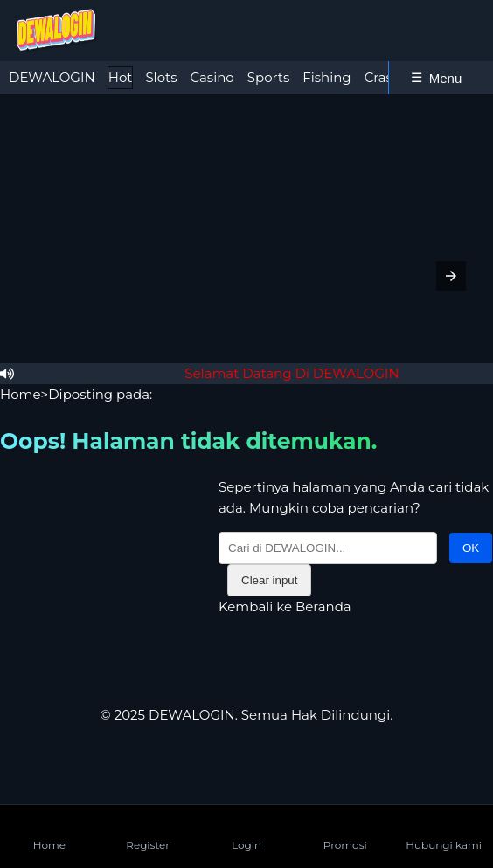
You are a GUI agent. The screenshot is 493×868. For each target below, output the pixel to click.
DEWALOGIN (52, 77)
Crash (383, 77)
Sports (268, 77)
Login (246, 831)
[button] (451, 276)
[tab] (52, 78)
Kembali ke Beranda (285, 606)
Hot (121, 77)
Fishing (326, 77)
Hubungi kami (444, 831)
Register (148, 831)
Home (21, 394)
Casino (212, 77)
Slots (161, 77)
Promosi (345, 831)
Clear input (269, 580)
